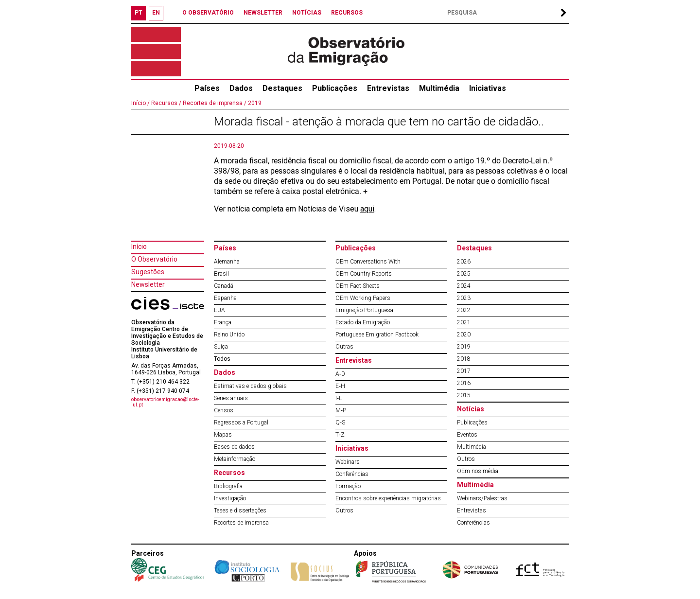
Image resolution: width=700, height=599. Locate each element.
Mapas (223, 435)
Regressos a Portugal (241, 423)
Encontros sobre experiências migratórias (388, 498)
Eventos (467, 435)
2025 (464, 274)
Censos (224, 410)
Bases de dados (234, 447)
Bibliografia (228, 486)
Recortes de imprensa (241, 523)
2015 (464, 395)
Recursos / (166, 103)
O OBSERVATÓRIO (208, 13)
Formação (348, 486)
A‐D (340, 374)
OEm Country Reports (364, 274)
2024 (464, 286)
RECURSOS (347, 13)
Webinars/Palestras (482, 498)
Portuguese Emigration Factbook (377, 335)
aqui (367, 209)
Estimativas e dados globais (250, 386)
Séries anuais (231, 398)
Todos (222, 359)
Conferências (352, 474)
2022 (464, 310)
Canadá (224, 286)
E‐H (340, 386)
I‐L (339, 398)
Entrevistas (388, 88)
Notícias (471, 409)
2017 (464, 371)
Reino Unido (229, 335)
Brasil (221, 274)
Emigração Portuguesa (364, 310)
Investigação (230, 498)
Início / (140, 103)
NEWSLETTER (263, 13)
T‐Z (340, 435)
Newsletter (148, 284)
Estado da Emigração (363, 322)
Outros (344, 511)
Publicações (335, 88)
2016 (464, 383)
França (223, 322)
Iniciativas (488, 88)
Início (139, 247)
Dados (241, 88)
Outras (344, 347)
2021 (464, 322)
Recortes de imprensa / (214, 103)
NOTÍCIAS (307, 13)
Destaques (282, 88)
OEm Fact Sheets (358, 286)
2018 (464, 359)
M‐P (341, 410)
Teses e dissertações (240, 511)
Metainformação (235, 459)
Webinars (348, 462)
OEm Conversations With (368, 262)
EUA (219, 310)
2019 (254, 103)
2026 (464, 262)
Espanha (225, 298)
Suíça (221, 347)
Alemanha (227, 262)
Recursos (229, 473)
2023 (464, 298)
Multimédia (439, 88)
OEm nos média (478, 471)
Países (225, 248)
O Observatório (154, 259)
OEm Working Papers (363, 298)
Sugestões (148, 272)
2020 (464, 335)
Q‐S (340, 423)
